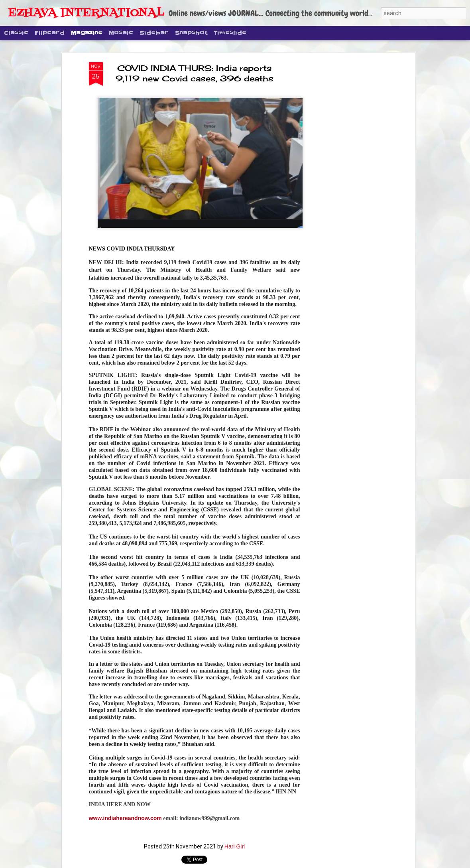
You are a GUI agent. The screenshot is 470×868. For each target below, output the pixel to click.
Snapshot (191, 33)
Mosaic (121, 33)
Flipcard (50, 33)
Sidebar (154, 33)
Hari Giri (235, 846)
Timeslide (230, 33)
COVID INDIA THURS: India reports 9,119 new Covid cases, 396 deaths (195, 73)
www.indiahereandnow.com (125, 818)
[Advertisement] (344, 188)
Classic (16, 33)
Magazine (87, 33)
